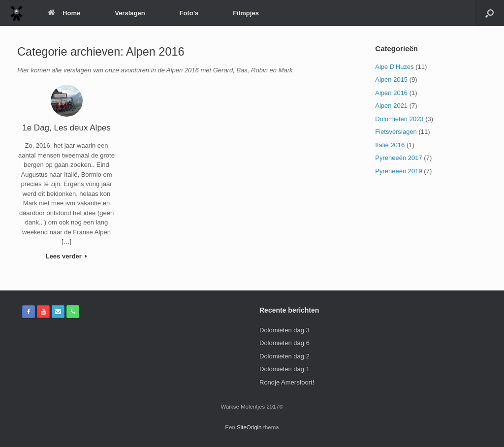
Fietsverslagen (396, 132)
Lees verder (67, 256)
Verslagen (130, 13)
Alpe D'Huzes (394, 67)
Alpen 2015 (391, 80)
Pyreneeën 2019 (398, 171)
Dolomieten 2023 (399, 119)
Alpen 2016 (391, 93)
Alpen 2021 (391, 106)
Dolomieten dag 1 (284, 369)
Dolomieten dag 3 (284, 330)
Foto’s (189, 13)
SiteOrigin (249, 427)
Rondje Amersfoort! (287, 382)
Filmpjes (246, 13)
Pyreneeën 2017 (398, 158)
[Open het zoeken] (489, 13)
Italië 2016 (390, 145)
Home (64, 13)
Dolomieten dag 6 (284, 343)
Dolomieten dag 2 (284, 356)
